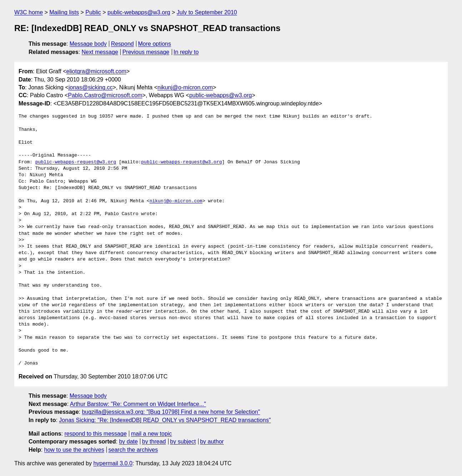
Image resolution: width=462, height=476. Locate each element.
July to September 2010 (207, 12)
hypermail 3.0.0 (113, 463)
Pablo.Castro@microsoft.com (105, 95)
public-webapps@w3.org (139, 12)
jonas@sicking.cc (91, 87)
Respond (122, 44)
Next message (100, 52)
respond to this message (95, 434)
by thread (154, 442)
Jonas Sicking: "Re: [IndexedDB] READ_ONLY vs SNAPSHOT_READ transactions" (165, 420)
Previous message (146, 52)
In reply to (186, 52)
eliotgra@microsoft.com (96, 71)
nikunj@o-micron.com (185, 87)
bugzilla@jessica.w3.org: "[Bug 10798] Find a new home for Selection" (171, 412)
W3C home (29, 12)
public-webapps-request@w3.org (76, 162)
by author (212, 442)
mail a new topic (152, 434)
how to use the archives (74, 450)
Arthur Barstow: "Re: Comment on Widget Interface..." (138, 404)
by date (128, 442)
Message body (88, 44)
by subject (183, 442)
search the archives (133, 450)
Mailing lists (64, 12)
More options (155, 44)
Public (93, 12)
